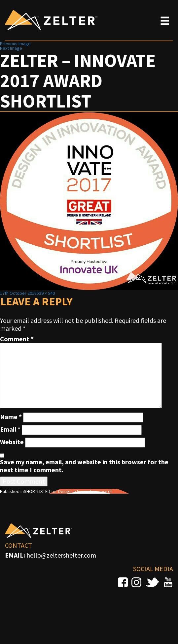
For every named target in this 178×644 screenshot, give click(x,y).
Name (11, 417)
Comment (17, 339)
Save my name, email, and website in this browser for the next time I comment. (84, 466)
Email (10, 429)
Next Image (11, 48)
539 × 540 (46, 293)
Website (12, 442)
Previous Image (15, 44)
